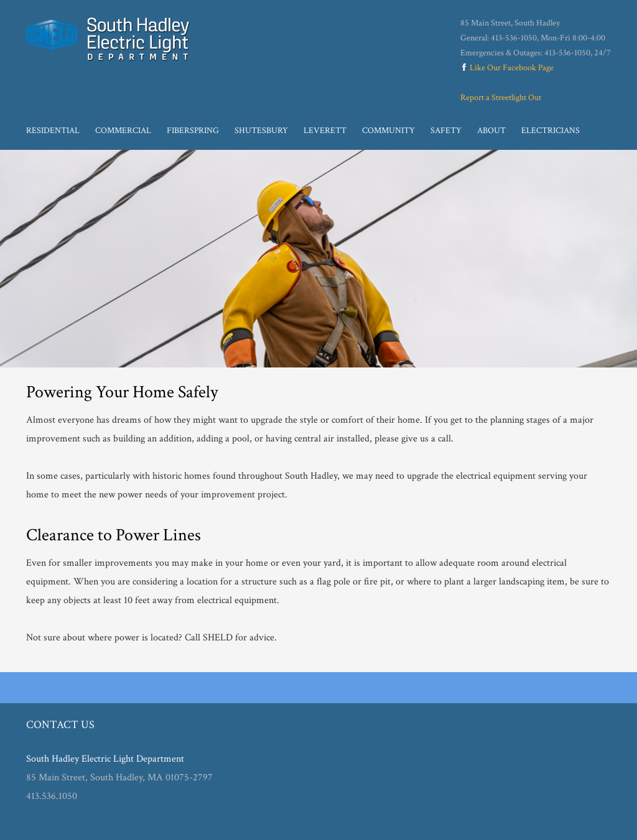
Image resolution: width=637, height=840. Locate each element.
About (491, 131)
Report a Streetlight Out (501, 98)
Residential (53, 131)
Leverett (325, 131)
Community (388, 131)
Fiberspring (193, 131)
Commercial (123, 131)
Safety (446, 131)
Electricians (551, 131)
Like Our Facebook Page (507, 68)
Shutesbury (261, 131)
